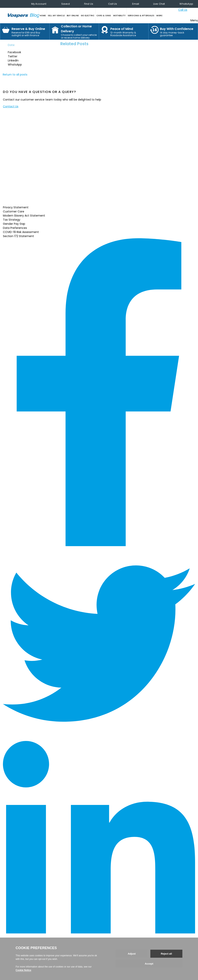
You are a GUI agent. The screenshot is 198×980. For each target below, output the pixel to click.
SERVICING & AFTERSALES (141, 16)
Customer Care (14, 211)
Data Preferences (15, 228)
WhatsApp (186, 4)
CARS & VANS (104, 16)
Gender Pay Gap (14, 224)
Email (136, 4)
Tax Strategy (12, 220)
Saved (66, 4)
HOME (43, 16)
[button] (18, 52)
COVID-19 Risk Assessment (21, 232)
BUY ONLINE (73, 16)
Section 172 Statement (18, 236)
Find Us (89, 4)
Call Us (113, 4)
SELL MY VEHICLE (56, 16)
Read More (64, 200)
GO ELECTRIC (88, 16)
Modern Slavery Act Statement (24, 216)
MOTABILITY (119, 16)
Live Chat (159, 4)
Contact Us (11, 106)
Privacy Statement (16, 207)
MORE (159, 16)
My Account (39, 4)
